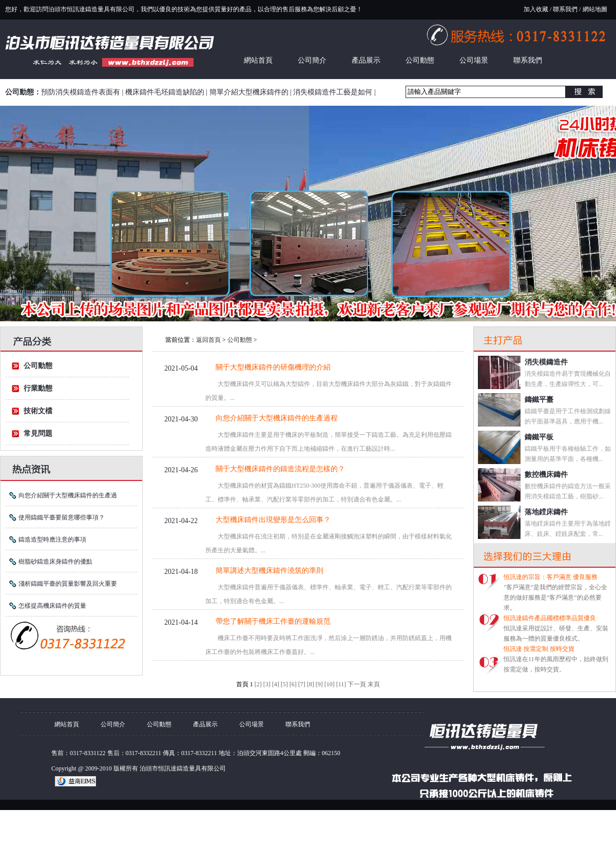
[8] (311, 684)
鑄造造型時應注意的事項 (52, 539)
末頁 (374, 684)
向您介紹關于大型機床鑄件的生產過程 (277, 418)
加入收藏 (536, 9)
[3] (267, 684)
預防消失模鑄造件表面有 (81, 92)
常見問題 (38, 433)
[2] (258, 684)
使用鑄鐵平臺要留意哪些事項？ (62, 517)
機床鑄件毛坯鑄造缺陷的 (165, 92)
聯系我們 (565, 9)
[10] (330, 684)
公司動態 (420, 60)
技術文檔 (38, 411)
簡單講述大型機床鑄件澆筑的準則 (269, 571)
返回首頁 (208, 340)
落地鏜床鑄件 (546, 512)
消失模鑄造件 (546, 362)
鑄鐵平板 (539, 437)
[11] (341, 684)
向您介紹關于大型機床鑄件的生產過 (68, 495)
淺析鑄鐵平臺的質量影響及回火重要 (68, 584)
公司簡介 (312, 60)
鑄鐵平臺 (539, 400)
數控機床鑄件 (546, 475)
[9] (319, 684)
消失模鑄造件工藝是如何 (333, 92)
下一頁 (357, 684)
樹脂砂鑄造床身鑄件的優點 (55, 562)
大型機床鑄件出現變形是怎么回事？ (273, 520)
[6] (293, 684)
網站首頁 (258, 60)
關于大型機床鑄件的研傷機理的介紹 (273, 367)
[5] (284, 684)
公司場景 (474, 60)
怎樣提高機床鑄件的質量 (52, 606)
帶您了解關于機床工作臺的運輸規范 (273, 621)
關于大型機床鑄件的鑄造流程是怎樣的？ (280, 469)
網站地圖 (595, 9)
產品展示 (366, 60)
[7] (302, 684)
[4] (276, 684)
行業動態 (38, 388)
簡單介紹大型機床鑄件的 (249, 92)
